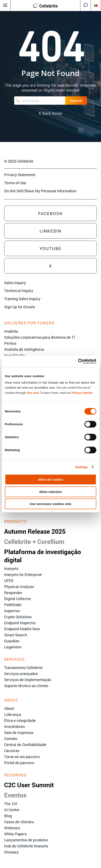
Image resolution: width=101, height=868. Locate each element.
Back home (50, 113)
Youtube (50, 248)
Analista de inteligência (24, 349)
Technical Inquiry (19, 291)
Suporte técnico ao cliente (26, 686)
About (9, 708)
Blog (8, 816)
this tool (33, 393)
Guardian (12, 641)
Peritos (10, 343)
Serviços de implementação (28, 680)
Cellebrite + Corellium (34, 542)
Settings (82, 467)
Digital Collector (18, 599)
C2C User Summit (29, 785)
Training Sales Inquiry (22, 299)
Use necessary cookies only (50, 504)
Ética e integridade (20, 720)
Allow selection (50, 492)
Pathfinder (13, 605)
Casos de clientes (19, 822)
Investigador (15, 355)
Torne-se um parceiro (22, 757)
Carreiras (12, 751)
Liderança (13, 714)
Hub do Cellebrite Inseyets (26, 846)
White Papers (15, 834)
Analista (11, 331)
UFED (9, 581)
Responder (13, 593)
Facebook (50, 213)
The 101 (11, 804)
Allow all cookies (50, 479)
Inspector (12, 611)
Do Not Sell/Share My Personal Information (40, 191)
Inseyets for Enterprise (23, 575)
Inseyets (11, 568)
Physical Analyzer (19, 587)
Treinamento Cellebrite (23, 668)
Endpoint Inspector (20, 623)
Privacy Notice (82, 393)
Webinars (12, 828)
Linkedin (50, 231)
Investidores (14, 726)
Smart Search (16, 635)
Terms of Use (15, 183)
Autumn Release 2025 (35, 531)
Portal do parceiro (19, 763)
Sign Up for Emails (20, 307)
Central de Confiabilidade (25, 745)
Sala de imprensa (19, 732)
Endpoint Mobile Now (22, 629)
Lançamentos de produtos (26, 840)
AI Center (12, 810)
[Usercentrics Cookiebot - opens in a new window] (78, 361)
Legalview (13, 647)
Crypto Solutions (18, 617)
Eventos (15, 795)
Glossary (11, 852)
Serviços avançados (21, 674)
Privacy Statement (20, 175)
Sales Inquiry (15, 283)
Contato (11, 739)
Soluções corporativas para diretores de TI (40, 337)
